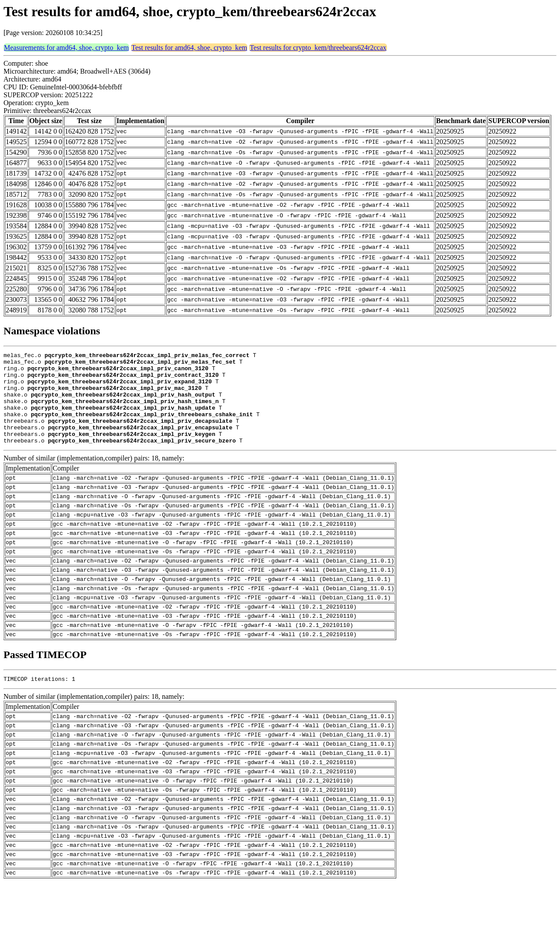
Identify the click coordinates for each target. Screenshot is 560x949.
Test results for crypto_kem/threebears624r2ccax (318, 48)
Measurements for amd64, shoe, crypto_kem (66, 48)
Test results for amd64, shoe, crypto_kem (189, 48)
